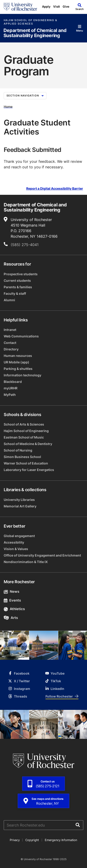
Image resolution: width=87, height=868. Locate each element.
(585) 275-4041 (25, 245)
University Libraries (19, 500)
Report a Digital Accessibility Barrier (55, 189)
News (11, 591)
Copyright (32, 840)
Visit (56, 6)
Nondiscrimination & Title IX (26, 562)
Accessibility (14, 542)
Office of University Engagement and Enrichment (42, 555)
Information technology (23, 375)
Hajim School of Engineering (26, 431)
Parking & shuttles (18, 369)
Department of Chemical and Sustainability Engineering (35, 33)
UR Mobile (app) (16, 362)
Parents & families (18, 287)
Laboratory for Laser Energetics (29, 470)
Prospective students (21, 274)
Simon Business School (22, 457)
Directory (11, 349)
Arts (11, 618)
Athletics (14, 609)
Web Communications (21, 336)
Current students (17, 280)
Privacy (15, 840)
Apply (46, 6)
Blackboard (13, 382)
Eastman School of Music (24, 437)
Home (8, 106)
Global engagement (19, 536)
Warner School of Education (26, 463)
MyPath (10, 395)
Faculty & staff (15, 293)
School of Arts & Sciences (24, 424)
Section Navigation (25, 96)
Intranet (10, 330)
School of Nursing (18, 450)
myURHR (11, 388)
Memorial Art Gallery (20, 506)
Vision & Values (16, 549)
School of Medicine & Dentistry (28, 444)
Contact (10, 343)
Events (12, 600)
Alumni (9, 300)
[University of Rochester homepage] (20, 7)
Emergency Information (61, 840)
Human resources (18, 356)
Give (66, 6)
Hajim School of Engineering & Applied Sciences (30, 22)
